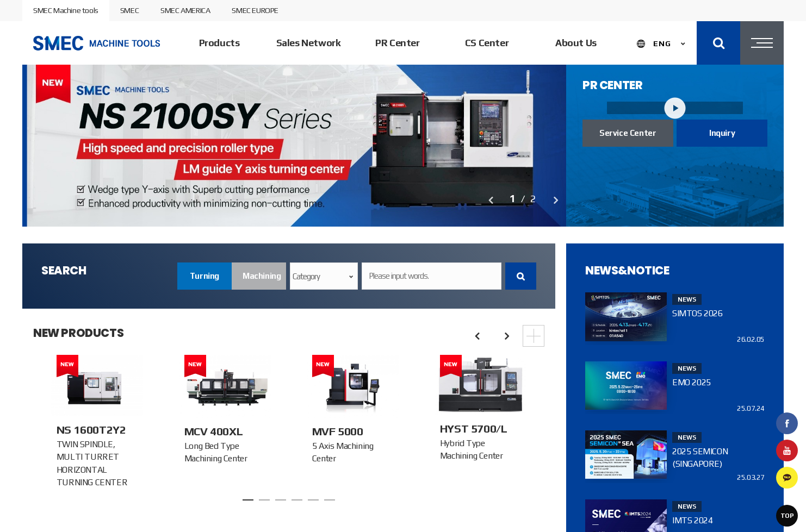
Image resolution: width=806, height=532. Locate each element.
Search (521, 276)
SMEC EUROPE (255, 10)
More (534, 336)
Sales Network (309, 43)
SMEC (129, 10)
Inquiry (722, 133)
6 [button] (330, 500)
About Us (576, 43)
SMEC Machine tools (66, 10)
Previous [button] (490, 200)
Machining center (262, 280)
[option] (294, 145)
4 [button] (297, 500)
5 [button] (313, 500)
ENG (662, 43)
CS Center (487, 43)
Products (219, 43)
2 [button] (264, 500)
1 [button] (248, 500)
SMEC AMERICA (185, 10)
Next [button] (555, 200)
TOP (787, 516)
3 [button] (281, 500)
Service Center (628, 133)
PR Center (397, 43)
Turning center (204, 280)
